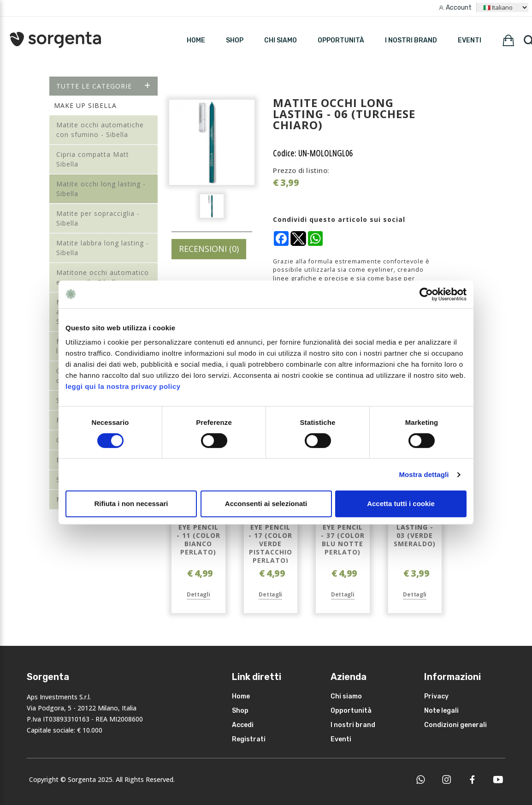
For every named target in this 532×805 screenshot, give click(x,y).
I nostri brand (411, 40)
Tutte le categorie (103, 86)
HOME (196, 40)
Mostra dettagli (424, 474)
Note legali (441, 711)
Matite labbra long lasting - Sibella (103, 248)
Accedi (243, 725)
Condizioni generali (455, 725)
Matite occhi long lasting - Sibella (101, 189)
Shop (240, 711)
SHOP (235, 40)
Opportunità (341, 40)
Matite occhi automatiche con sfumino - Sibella (100, 130)
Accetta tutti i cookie (401, 504)
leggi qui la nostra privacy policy (123, 386)
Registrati (249, 739)
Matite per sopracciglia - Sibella (98, 218)
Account (459, 8)
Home (241, 696)
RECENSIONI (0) (209, 249)
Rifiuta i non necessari (131, 504)
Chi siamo (281, 40)
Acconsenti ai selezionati (266, 504)
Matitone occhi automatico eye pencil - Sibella (103, 277)
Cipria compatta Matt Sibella (93, 159)
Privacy (436, 696)
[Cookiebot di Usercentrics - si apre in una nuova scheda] (426, 294)
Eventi (470, 40)
